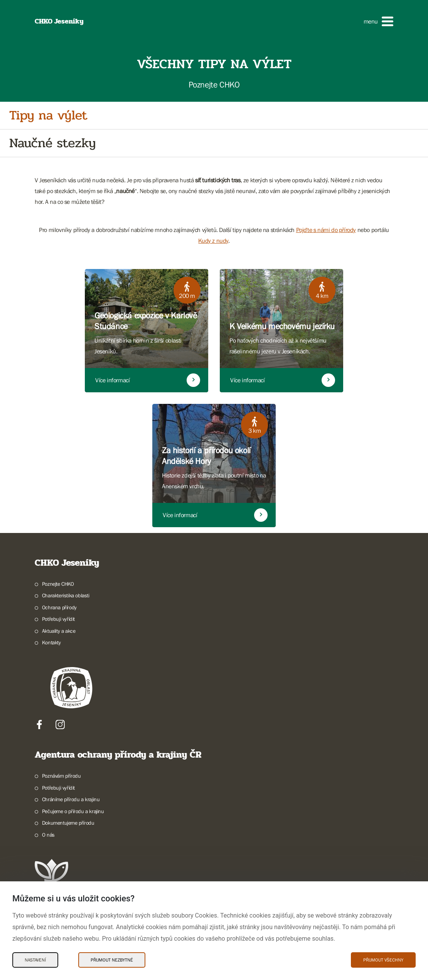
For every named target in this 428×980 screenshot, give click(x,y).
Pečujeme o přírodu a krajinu (73, 811)
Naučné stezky (52, 143)
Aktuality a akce (59, 631)
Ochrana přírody (59, 607)
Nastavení (35, 960)
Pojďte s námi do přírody (326, 230)
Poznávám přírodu (62, 776)
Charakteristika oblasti (66, 595)
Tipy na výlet (48, 115)
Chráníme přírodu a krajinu (71, 799)
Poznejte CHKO (58, 584)
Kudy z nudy (213, 240)
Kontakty (51, 642)
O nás (48, 835)
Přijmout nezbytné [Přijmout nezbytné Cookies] (112, 960)
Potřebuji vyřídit (58, 619)
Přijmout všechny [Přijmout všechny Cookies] (383, 960)
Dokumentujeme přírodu (68, 823)
